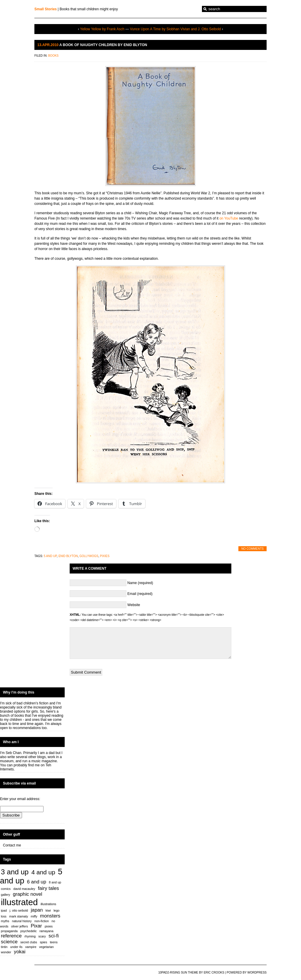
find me (34, 765)
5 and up (50, 556)
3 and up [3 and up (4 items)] (15, 872)
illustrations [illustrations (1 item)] (48, 904)
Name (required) (140, 583)
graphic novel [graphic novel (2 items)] (28, 894)
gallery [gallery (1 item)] (5, 895)
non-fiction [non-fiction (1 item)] (42, 921)
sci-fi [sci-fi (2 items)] (53, 936)
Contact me (12, 845)
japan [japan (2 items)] (37, 910)
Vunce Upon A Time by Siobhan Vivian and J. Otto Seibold (175, 29)
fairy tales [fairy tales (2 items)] (49, 888)
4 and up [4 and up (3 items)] (43, 872)
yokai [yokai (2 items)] (20, 952)
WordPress (257, 973)
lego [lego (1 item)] (56, 910)
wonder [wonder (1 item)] (6, 952)
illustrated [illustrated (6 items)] (19, 902)
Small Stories (46, 9)
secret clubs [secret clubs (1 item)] (29, 942)
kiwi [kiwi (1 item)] (48, 910)
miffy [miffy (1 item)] (34, 916)
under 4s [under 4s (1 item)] (16, 947)
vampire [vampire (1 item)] (31, 947)
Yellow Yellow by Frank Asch (102, 29)
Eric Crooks (214, 973)
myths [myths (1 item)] (5, 921)
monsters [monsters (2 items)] (50, 916)
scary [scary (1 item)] (42, 936)
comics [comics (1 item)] (6, 889)
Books (53, 56)
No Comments (252, 549)
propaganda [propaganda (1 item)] (9, 931)
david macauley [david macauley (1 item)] (24, 889)
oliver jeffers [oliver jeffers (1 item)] (20, 926)
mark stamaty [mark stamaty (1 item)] (19, 916)
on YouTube (229, 218)
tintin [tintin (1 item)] (4, 947)
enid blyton (68, 556)
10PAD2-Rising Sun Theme (178, 973)
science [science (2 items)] (9, 942)
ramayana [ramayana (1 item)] (46, 931)
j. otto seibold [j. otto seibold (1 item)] (19, 910)
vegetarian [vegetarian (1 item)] (46, 947)
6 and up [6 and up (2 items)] (37, 882)
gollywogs (89, 556)
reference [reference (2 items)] (11, 936)
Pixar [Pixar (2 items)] (36, 926)
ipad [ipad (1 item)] (4, 910)
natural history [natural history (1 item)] (22, 921)
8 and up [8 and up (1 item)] (55, 882)
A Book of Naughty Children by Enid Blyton (103, 45)
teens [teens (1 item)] (54, 942)
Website (134, 605)
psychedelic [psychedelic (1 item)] (29, 931)
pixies (105, 556)
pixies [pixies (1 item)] (49, 926)
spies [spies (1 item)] (43, 942)
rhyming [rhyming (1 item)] (30, 936)
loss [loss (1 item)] (4, 916)
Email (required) (140, 594)
